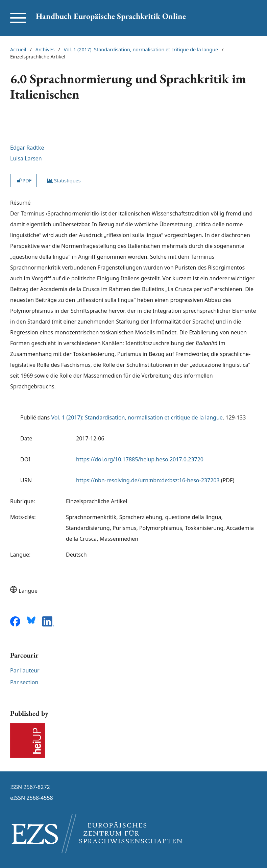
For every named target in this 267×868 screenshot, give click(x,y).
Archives (45, 49)
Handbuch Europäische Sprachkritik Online (111, 16)
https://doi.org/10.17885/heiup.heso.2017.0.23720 (140, 459)
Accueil (18, 49)
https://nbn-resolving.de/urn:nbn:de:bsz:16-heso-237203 (148, 480)
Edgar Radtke (27, 148)
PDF (23, 181)
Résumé (20, 203)
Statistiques (64, 181)
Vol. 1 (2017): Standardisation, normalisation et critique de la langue (141, 49)
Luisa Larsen (26, 158)
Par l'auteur (25, 670)
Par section (24, 682)
